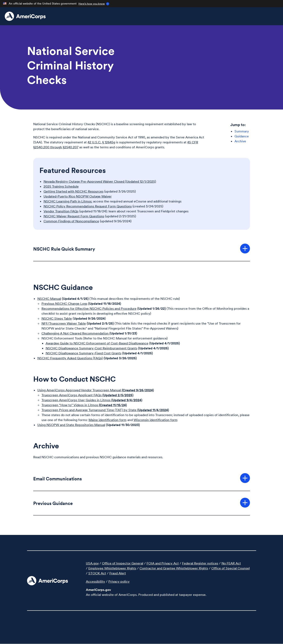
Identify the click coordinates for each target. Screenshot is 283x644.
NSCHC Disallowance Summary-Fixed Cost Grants (83, 353)
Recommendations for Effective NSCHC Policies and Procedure (89, 308)
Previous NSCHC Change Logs (64, 304)
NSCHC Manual (49, 299)
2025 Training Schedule (61, 186)
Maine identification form (108, 420)
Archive (240, 141)
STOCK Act (97, 573)
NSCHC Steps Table (57, 318)
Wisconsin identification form (156, 420)
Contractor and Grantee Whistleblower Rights (174, 568)
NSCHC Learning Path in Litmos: (68, 201)
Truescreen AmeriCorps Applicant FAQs (87, 395)
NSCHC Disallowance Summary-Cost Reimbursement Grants (91, 348)
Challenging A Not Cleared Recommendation (75, 333)
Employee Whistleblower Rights (112, 568)
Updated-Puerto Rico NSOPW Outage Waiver (78, 196)
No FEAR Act (231, 563)
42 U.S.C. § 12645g (101, 142)
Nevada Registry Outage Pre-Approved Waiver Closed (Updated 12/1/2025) (100, 181)
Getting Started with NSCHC (65, 191)
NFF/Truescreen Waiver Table (64, 323)
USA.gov (92, 563)
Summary (242, 131)
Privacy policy (119, 581)
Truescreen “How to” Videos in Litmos (84, 405)
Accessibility (95, 581)
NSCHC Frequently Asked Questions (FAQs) (70, 358)
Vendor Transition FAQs (61, 211)
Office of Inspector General (123, 563)
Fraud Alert (118, 573)
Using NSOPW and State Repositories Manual (71, 425)
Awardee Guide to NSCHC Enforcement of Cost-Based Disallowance (97, 343)
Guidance (242, 136)
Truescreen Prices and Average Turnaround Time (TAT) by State (105, 410)
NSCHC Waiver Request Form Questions (74, 216)
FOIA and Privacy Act (163, 563)
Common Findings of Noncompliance (71, 221)
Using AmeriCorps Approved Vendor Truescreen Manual (96, 390)
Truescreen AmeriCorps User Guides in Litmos (92, 400)
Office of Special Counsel (231, 568)
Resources (96, 191)
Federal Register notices (200, 563)
